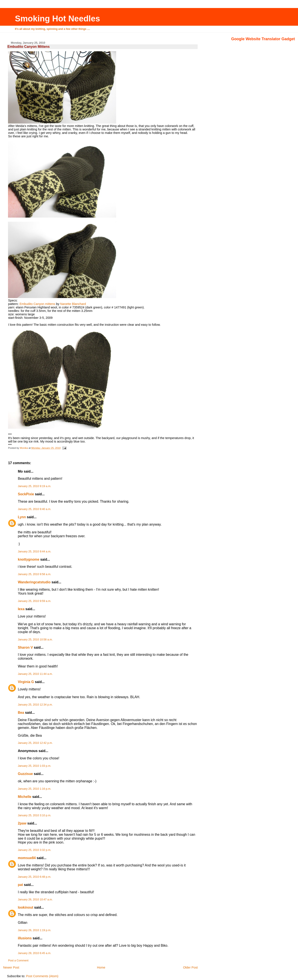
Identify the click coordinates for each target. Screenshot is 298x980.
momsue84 (27, 858)
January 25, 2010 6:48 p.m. (34, 877)
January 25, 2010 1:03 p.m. (34, 766)
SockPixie (26, 494)
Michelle (24, 797)
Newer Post (11, 967)
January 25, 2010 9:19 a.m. (34, 486)
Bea (21, 713)
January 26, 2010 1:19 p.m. (34, 930)
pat (20, 885)
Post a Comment (18, 961)
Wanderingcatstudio (34, 582)
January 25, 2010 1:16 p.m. (34, 789)
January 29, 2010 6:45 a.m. (34, 953)
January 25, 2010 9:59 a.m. (34, 601)
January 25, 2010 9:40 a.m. (34, 509)
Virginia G (26, 682)
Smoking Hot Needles (58, 18)
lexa (21, 609)
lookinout (25, 907)
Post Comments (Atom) (42, 976)
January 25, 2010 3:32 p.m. (34, 850)
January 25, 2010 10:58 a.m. (35, 640)
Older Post (190, 967)
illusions (25, 938)
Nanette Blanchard (73, 304)
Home (101, 967)
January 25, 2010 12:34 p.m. (35, 705)
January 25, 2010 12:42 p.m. (35, 743)
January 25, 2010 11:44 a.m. (35, 674)
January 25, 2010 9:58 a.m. (34, 574)
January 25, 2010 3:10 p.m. (34, 815)
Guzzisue (25, 774)
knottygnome (28, 559)
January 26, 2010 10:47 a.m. (35, 900)
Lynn (22, 517)
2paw (22, 823)
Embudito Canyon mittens (37, 304)
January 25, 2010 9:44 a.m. (34, 552)
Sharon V (25, 647)
